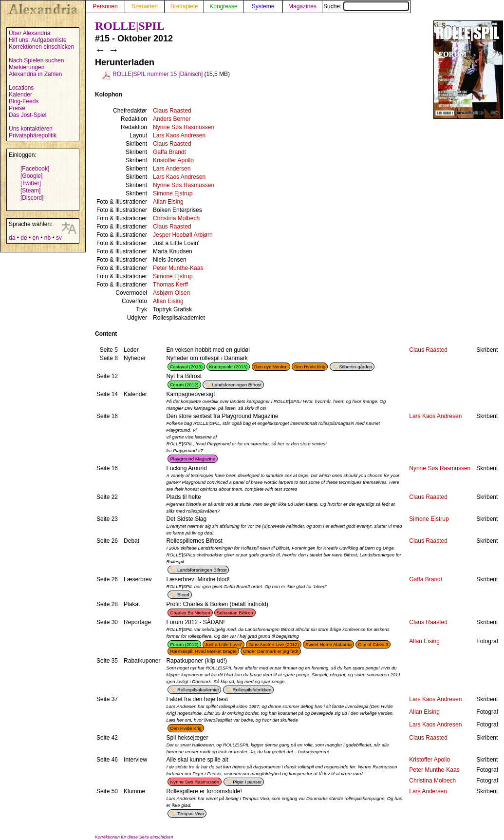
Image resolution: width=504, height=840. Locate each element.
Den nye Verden (271, 367)
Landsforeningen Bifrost (237, 385)
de (24, 238)
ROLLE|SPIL (130, 26)
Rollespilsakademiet (198, 690)
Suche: (366, 6)
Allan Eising (168, 202)
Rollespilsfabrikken (252, 690)
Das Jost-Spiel (28, 115)
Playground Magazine (193, 459)
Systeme (263, 6)
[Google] (31, 176)
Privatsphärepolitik (33, 135)
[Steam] (30, 191)
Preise (17, 108)
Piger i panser (247, 782)
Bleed (183, 595)
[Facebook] (35, 169)
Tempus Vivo (191, 813)
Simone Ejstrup (173, 193)
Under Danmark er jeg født (271, 651)
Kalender (20, 95)
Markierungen (27, 67)
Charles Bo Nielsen (190, 613)
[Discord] (32, 198)
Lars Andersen (172, 169)
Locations (21, 88)
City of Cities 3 (373, 644)
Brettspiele (184, 6)
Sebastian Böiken (235, 613)
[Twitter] (31, 183)
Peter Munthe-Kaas (178, 268)
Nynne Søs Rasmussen (184, 127)
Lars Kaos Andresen (179, 135)
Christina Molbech (176, 218)
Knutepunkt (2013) (228, 367)
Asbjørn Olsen (171, 293)
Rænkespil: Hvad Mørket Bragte (203, 651)
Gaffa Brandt (169, 152)
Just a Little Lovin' (224, 644)
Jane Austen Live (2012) (273, 644)
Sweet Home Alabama (328, 644)
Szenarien (145, 6)
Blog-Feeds (24, 101)
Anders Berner (172, 119)
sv (59, 238)
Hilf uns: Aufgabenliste (38, 40)
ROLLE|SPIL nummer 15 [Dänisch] (158, 74)
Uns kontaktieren (31, 129)
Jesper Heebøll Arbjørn (183, 235)
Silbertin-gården (355, 367)
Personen (105, 6)
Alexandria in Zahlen (35, 74)
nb (47, 238)
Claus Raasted (172, 111)
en (35, 238)
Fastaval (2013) (186, 367)
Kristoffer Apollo (173, 160)
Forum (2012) (184, 385)
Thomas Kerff (170, 285)
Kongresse (223, 6)
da (12, 238)
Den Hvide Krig (310, 367)
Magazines (302, 6)
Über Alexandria (29, 33)
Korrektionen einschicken (41, 47)
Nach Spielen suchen (36, 60)
